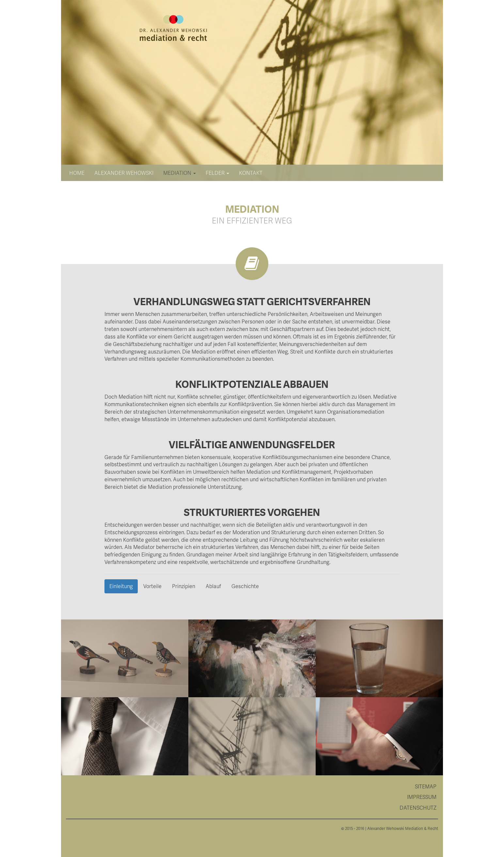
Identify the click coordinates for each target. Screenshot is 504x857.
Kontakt (251, 173)
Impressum (422, 797)
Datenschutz (418, 808)
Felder (217, 173)
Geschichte (245, 586)
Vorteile (152, 586)
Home (77, 173)
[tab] (252, 786)
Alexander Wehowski (124, 173)
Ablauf (213, 586)
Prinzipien (184, 586)
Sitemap (426, 786)
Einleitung (121, 586)
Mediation (180, 173)
